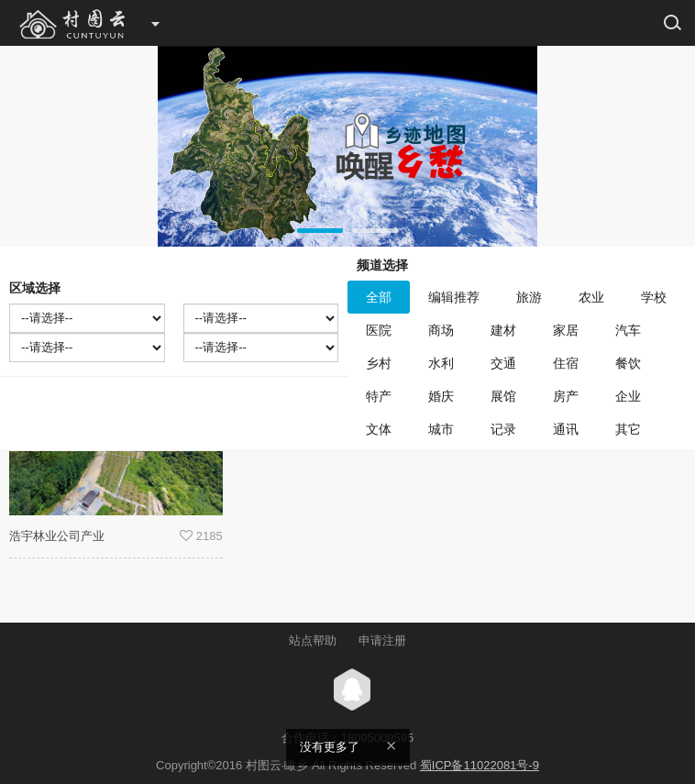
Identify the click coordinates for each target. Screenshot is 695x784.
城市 (441, 429)
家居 (566, 330)
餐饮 (628, 363)
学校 (654, 297)
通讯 (566, 429)
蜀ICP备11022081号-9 (480, 765)
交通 (503, 363)
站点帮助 (313, 640)
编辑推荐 (454, 297)
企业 (628, 396)
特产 (379, 396)
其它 (628, 429)
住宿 (566, 363)
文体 (379, 429)
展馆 (503, 396)
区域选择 (35, 288)
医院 (379, 330)
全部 (379, 297)
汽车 (628, 330)
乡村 (379, 363)
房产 (566, 396)
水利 (441, 363)
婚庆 (441, 396)
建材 (503, 330)
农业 (591, 297)
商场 (441, 330)
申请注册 (382, 640)
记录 (503, 429)
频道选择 (382, 265)
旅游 (529, 297)
